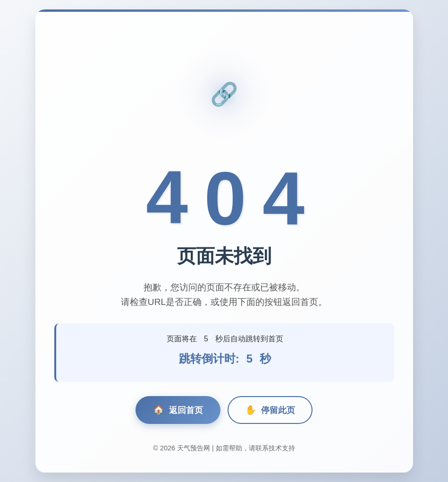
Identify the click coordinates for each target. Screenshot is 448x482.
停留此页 (270, 410)
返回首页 (178, 410)
